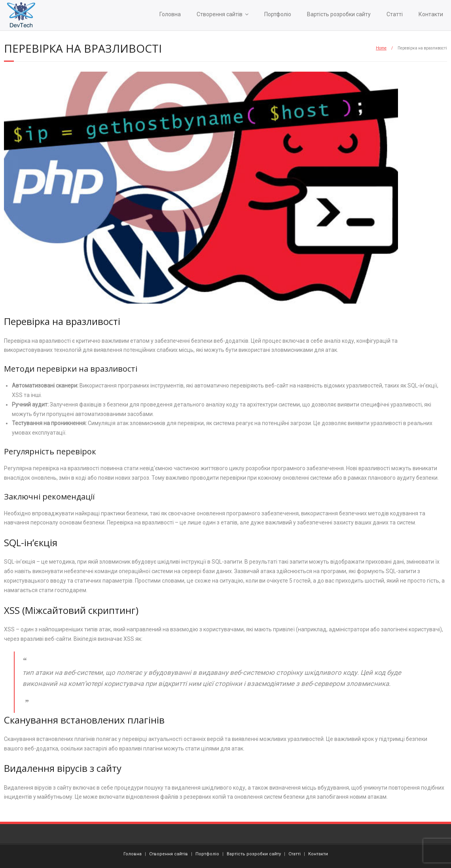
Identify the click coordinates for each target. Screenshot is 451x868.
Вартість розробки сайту (339, 14)
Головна (170, 14)
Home (381, 48)
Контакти (431, 14)
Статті (395, 14)
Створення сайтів (220, 14)
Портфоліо (278, 14)
